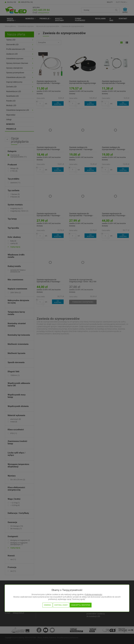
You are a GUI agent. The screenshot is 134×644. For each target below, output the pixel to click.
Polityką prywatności (94, 595)
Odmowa (47, 605)
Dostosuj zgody (61, 605)
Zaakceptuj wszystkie (81, 605)
